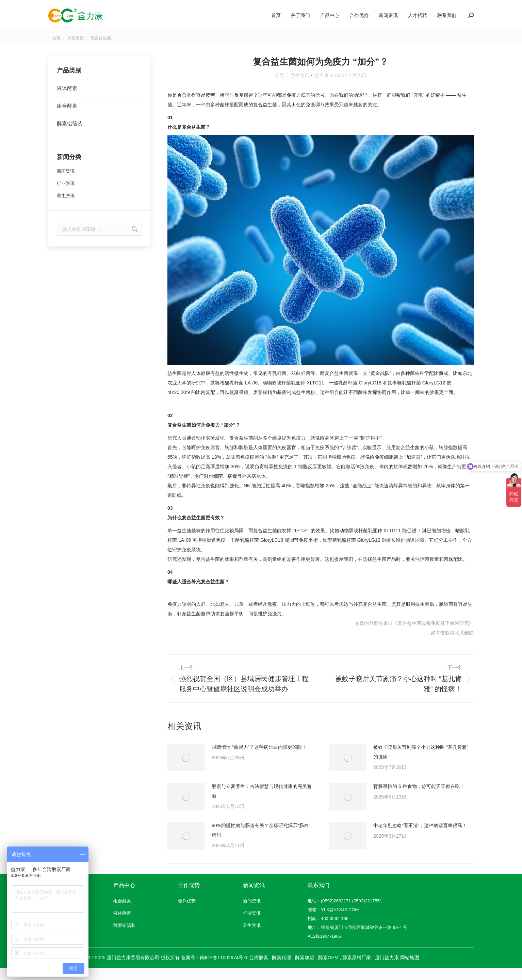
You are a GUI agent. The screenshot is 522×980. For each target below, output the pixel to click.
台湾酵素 (259, 970)
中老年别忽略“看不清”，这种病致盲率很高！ (420, 838)
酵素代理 (281, 970)
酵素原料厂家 (357, 970)
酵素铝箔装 (70, 136)
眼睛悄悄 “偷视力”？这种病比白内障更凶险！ (259, 759)
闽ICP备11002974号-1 (224, 970)
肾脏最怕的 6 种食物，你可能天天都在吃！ (419, 799)
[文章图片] (186, 770)
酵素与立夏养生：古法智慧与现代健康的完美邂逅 (262, 803)
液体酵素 (67, 100)
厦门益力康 (387, 970)
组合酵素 (67, 118)
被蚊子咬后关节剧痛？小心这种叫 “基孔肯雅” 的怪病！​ (421, 764)
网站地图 (410, 970)
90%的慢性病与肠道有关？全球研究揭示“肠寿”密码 (261, 842)
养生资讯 (300, 88)
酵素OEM (328, 970)
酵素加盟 (305, 970)
